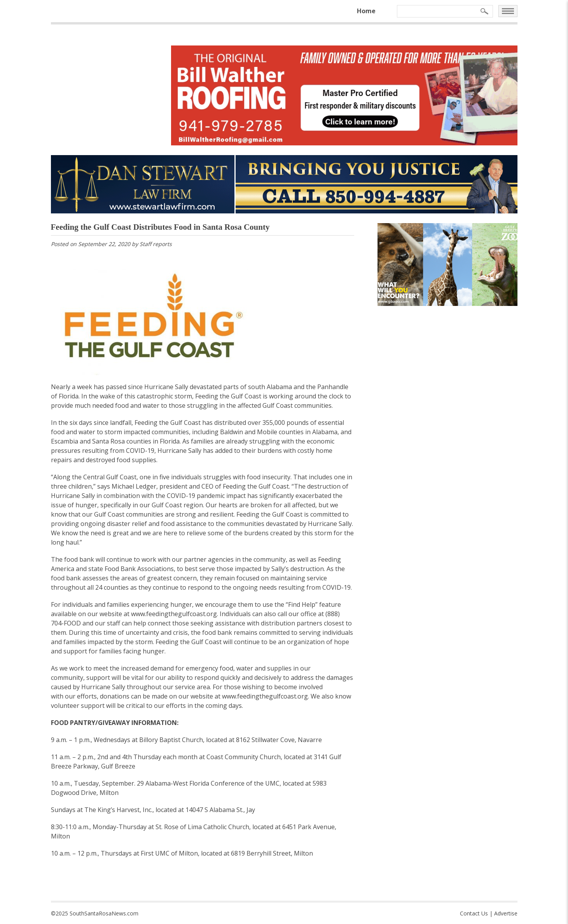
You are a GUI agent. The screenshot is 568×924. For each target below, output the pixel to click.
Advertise (506, 913)
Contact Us (474, 913)
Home (366, 11)
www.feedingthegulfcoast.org (174, 614)
